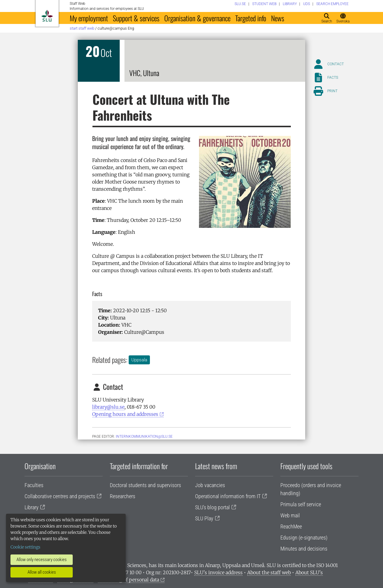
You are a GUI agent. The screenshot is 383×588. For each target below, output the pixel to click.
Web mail (290, 515)
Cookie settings (25, 547)
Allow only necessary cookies (42, 560)
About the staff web (269, 572)
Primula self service (301, 504)
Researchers (123, 496)
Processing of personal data (129, 580)
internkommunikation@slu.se (144, 437)
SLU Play (204, 518)
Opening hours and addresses (125, 414)
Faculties (34, 485)
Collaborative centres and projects (60, 496)
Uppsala (139, 360)
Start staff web (82, 28)
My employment (89, 18)
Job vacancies (210, 485)
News (278, 18)
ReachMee (291, 526)
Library (32, 507)
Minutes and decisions (304, 549)
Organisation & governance (197, 18)
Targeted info (251, 18)
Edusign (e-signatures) (304, 538)
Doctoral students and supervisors (145, 485)
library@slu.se (108, 407)
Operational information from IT (228, 496)
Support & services (136, 18)
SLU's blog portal (212, 507)
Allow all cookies (42, 572)
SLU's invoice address (218, 572)
